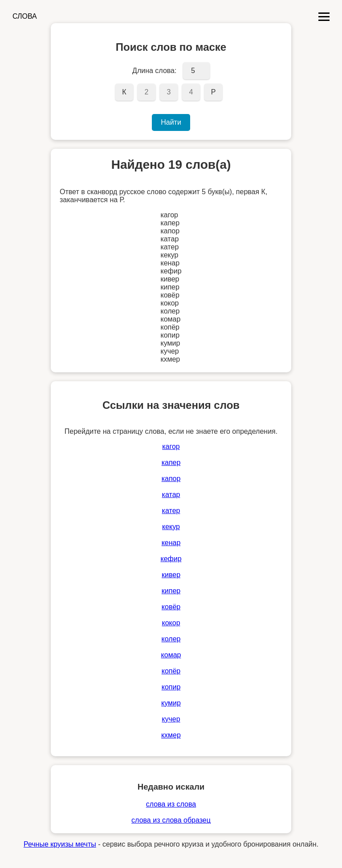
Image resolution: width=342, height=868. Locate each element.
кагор (171, 446)
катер (171, 511)
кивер (171, 575)
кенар (171, 543)
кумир (171, 703)
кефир (171, 559)
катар (171, 495)
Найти (171, 122)
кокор (171, 623)
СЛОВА (25, 16)
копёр (171, 671)
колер (171, 639)
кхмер (171, 735)
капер (171, 463)
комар (171, 655)
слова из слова (171, 804)
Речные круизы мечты (60, 844)
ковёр (171, 607)
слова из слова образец (171, 820)
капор (171, 479)
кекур (171, 527)
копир (171, 687)
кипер (171, 591)
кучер (171, 719)
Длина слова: (154, 71)
